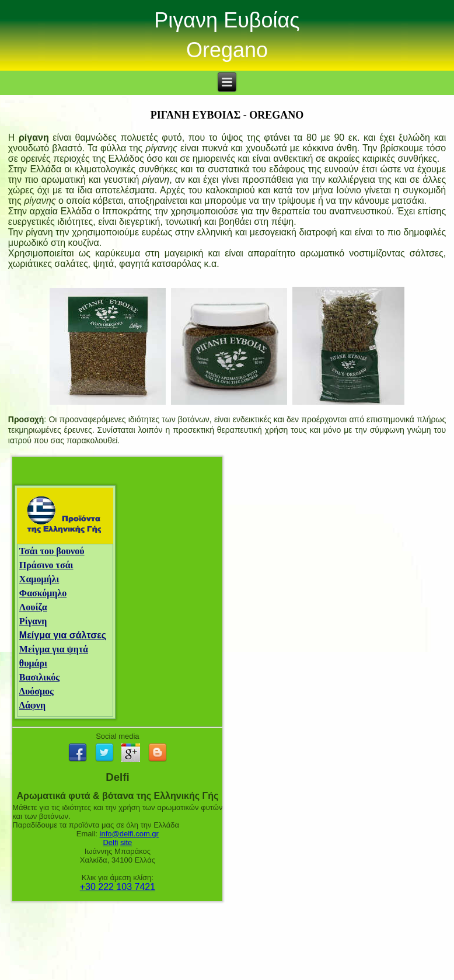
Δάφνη (32, 705)
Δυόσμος (36, 691)
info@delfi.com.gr (129, 834)
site (126, 842)
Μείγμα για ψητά (54, 649)
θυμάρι (33, 663)
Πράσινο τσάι (46, 565)
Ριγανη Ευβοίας (227, 20)
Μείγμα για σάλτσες (63, 635)
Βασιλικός (39, 677)
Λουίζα (33, 607)
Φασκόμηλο (43, 593)
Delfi (110, 842)
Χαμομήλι (39, 579)
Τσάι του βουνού (52, 551)
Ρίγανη (33, 621)
